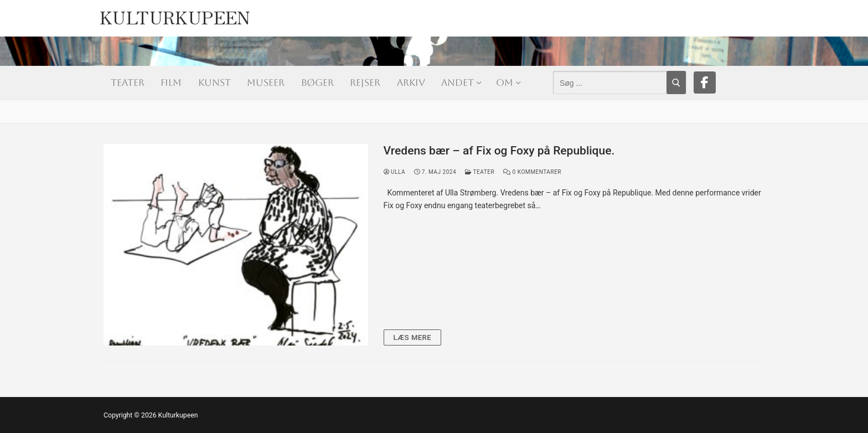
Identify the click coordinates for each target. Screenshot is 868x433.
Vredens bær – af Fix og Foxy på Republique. (499, 151)
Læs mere (413, 337)
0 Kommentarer (532, 172)
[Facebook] (705, 83)
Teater (480, 172)
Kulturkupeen (175, 14)
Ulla (395, 172)
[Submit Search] (676, 83)
